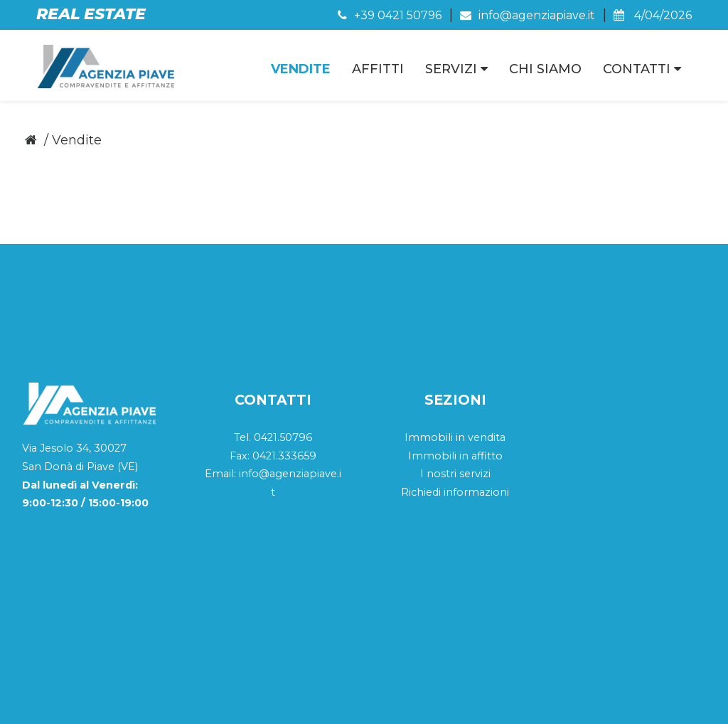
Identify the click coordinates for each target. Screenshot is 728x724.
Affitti (378, 69)
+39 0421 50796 (390, 15)
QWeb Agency (659, 701)
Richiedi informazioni (455, 401)
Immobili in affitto (455, 365)
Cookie (490, 701)
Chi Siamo (545, 69)
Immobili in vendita (455, 346)
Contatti (642, 69)
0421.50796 (283, 346)
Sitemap (591, 701)
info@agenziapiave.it (528, 15)
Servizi (456, 69)
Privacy (539, 701)
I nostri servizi (455, 383)
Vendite (301, 69)
